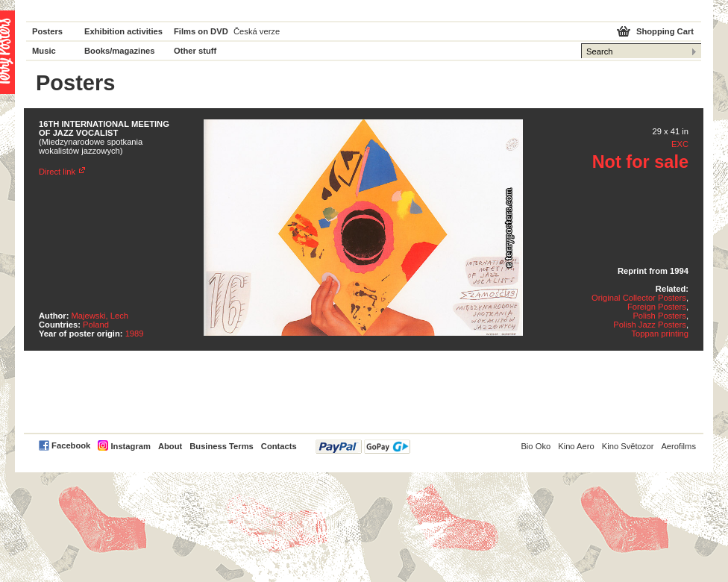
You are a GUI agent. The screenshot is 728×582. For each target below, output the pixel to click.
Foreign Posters (657, 307)
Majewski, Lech (100, 316)
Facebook (71, 445)
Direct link (57, 172)
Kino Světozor (628, 446)
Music (44, 51)
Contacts (279, 446)
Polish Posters (659, 316)
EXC (680, 144)
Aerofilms (678, 446)
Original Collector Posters (639, 298)
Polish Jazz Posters (650, 325)
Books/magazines (120, 51)
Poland (96, 325)
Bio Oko (536, 446)
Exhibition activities (123, 31)
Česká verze (257, 31)
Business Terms (222, 446)
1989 (135, 334)
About (170, 446)
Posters (47, 31)
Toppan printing (660, 334)
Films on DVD (201, 31)
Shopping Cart (665, 31)
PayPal (363, 447)
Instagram (130, 446)
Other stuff (195, 51)
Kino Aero (576, 446)
